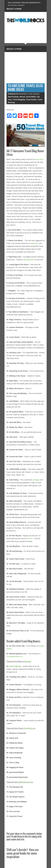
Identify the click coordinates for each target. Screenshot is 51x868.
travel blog (39, 159)
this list (30, 539)
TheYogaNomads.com (15, 657)
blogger (37, 480)
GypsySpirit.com (29, 728)
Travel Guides (31, 100)
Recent (22, 97)
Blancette (27, 661)
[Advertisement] (26, 67)
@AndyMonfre (29, 260)
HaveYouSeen (13, 97)
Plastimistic (34, 243)
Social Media (31, 97)
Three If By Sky (15, 666)
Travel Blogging (19, 100)
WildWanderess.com (25, 782)
